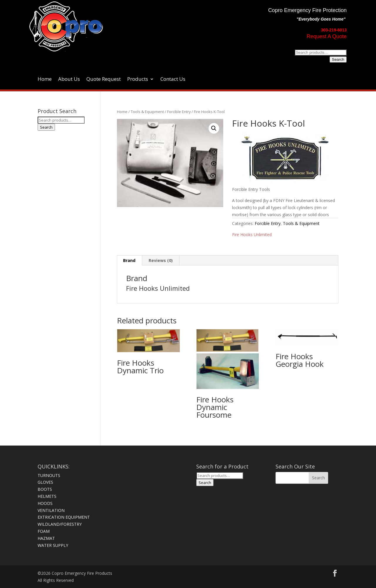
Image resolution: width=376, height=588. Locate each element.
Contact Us (173, 80)
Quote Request (104, 80)
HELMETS (47, 496)
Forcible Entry (179, 112)
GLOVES (45, 482)
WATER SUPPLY (53, 545)
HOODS (45, 503)
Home (45, 80)
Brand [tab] (129, 260)
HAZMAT (46, 538)
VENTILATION (51, 510)
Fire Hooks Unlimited (252, 235)
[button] (214, 128)
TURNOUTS (49, 475)
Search (338, 59)
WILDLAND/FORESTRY (60, 524)
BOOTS (45, 489)
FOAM (44, 531)
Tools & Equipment (147, 112)
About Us (69, 80)
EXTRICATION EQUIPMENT (64, 517)
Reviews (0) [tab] (161, 260)
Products (138, 80)
